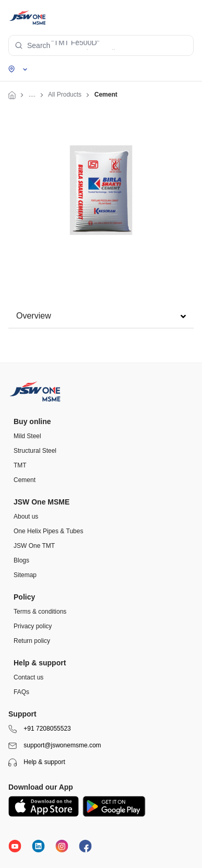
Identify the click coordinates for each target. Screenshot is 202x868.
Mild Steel (27, 436)
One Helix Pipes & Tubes (48, 531)
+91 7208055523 (40, 729)
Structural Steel (35, 451)
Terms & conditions (40, 612)
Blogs (21, 560)
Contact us (28, 677)
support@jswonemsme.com (55, 746)
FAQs (21, 692)
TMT (20, 465)
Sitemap (25, 575)
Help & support (37, 763)
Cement (25, 480)
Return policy (32, 641)
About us (26, 517)
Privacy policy (33, 626)
